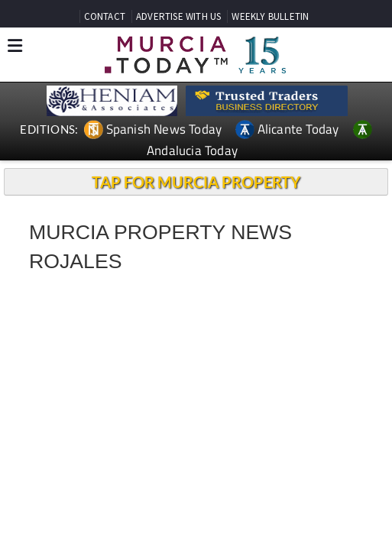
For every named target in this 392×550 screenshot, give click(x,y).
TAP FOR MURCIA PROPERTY (196, 182)
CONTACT (105, 16)
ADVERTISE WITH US (178, 16)
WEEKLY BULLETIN (270, 16)
